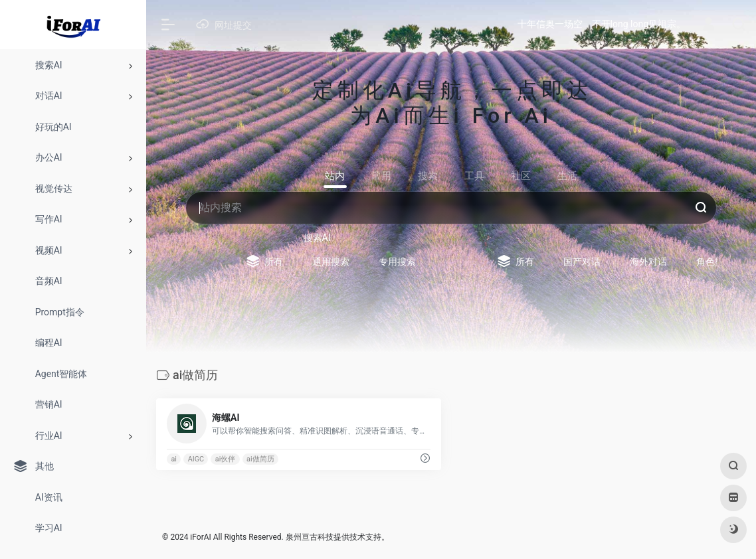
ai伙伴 (226, 459)
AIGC (196, 459)
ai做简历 (260, 459)
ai (174, 459)
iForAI (200, 537)
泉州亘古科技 (310, 537)
